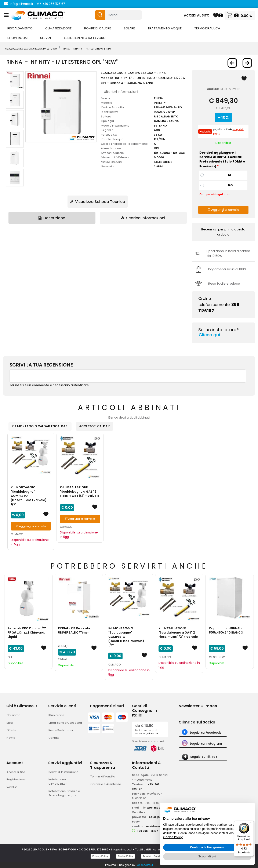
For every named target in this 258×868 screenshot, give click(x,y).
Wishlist (12, 787)
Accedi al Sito (16, 772)
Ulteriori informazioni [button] (121, 92)
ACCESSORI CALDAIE (95, 426)
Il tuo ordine (57, 715)
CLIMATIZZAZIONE (58, 28)
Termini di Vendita (103, 776)
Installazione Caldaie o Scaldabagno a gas (64, 793)
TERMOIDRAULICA (207, 28)
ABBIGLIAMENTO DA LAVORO (85, 38)
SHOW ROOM (17, 38)
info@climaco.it (22, 4)
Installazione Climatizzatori (58, 782)
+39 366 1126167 (54, 4)
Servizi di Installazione (63, 772)
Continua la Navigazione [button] (207, 847)
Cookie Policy (126, 856)
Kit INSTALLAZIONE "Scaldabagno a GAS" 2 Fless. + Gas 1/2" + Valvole (80, 492)
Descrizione (52, 218)
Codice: (213, 89)
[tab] (52, 218)
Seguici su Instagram (206, 744)
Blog (10, 723)
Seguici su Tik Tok (204, 757)
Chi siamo (13, 715)
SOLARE (129, 28)
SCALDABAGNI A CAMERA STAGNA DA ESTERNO (31, 49)
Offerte (11, 730)
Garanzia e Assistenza (106, 784)
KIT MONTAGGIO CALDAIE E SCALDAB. (40, 426)
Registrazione (16, 779)
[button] (100, 15)
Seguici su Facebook (205, 733)
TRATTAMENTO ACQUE (165, 28)
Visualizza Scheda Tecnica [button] (98, 202)
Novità (11, 738)
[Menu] (251, 823)
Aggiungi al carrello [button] (223, 210)
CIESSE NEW (217, 657)
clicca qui (153, 734)
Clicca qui (209, 335)
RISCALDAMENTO (20, 28)
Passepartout (144, 865)
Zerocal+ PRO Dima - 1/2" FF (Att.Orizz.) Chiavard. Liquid (27, 632)
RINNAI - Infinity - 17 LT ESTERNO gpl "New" (87, 49)
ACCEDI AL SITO (197, 15)
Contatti (54, 738)
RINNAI (62, 659)
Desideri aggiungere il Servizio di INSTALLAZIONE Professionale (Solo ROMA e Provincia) (222, 160)
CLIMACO (17, 534)
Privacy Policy (100, 856)
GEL (10, 657)
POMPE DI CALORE (98, 28)
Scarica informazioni (143, 218)
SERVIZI (46, 38)
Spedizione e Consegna (65, 723)
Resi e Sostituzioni (61, 730)
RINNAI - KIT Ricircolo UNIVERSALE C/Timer (74, 630)
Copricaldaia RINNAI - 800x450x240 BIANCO (226, 630)
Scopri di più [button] (207, 856)
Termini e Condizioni (154, 856)
